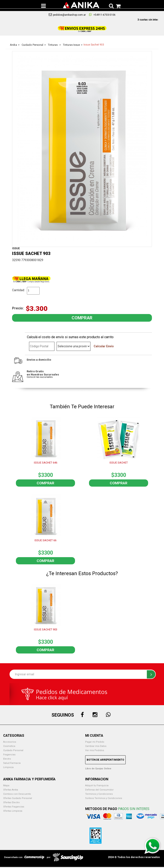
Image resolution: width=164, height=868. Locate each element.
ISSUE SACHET (119, 463)
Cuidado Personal (13, 750)
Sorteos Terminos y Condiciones (104, 798)
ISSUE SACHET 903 (46, 629)
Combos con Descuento (17, 794)
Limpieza (8, 767)
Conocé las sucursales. (40, 377)
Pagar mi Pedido (95, 742)
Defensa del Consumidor (99, 790)
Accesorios (10, 742)
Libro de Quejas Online (98, 769)
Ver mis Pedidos (95, 750)
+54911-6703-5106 (102, 15)
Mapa (6, 786)
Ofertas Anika (11, 790)
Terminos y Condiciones (99, 794)
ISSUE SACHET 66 (45, 540)
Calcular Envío (104, 346)
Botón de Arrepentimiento (105, 760)
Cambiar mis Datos (96, 746)
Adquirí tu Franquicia (97, 786)
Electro (7, 759)
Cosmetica (9, 746)
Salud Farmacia (12, 763)
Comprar (45, 483)
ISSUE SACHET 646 (46, 463)
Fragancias (9, 755)
